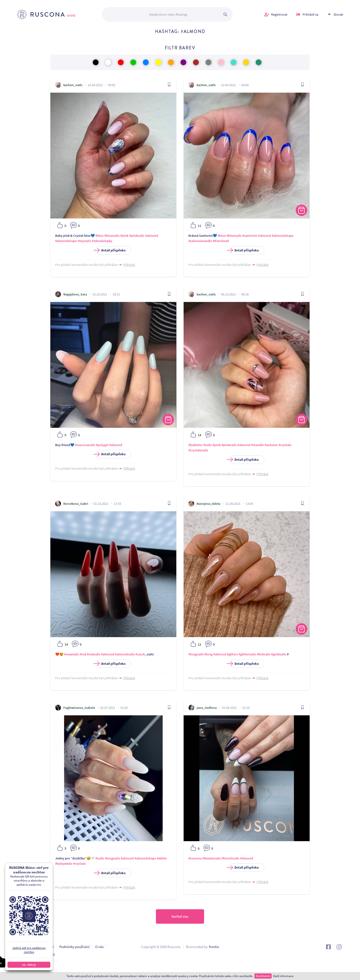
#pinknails (137, 236)
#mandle (257, 445)
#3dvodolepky (102, 241)
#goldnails (279, 654)
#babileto (195, 445)
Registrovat (279, 14)
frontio (214, 947)
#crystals (285, 445)
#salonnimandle (200, 241)
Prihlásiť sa (310, 14)
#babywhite (64, 864)
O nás (99, 947)
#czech (140, 654)
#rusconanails (85, 445)
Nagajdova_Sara (75, 294)
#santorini (250, 236)
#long (208, 654)
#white (162, 858)
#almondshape (66, 241)
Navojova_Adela (208, 504)
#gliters (232, 654)
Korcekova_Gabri (76, 504)
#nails (207, 445)
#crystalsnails (198, 450)
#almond (152, 236)
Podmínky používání (74, 947)
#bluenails (112, 236)
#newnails (71, 654)
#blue (100, 236)
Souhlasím (263, 976)
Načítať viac (180, 916)
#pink (124, 236)
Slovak (338, 14)
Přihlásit (129, 265)
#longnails (196, 654)
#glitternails (247, 654)
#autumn (271, 445)
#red (83, 654)
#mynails (84, 241)
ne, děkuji (25, 965)
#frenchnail (221, 241)
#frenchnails (230, 858)
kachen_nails (73, 85)
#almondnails (125, 654)
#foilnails (264, 654)
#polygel (102, 445)
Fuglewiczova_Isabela (79, 708)
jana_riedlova (207, 708)
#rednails (93, 654)
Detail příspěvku (111, 250)
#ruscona (195, 858)
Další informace (283, 976)
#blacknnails (212, 858)
